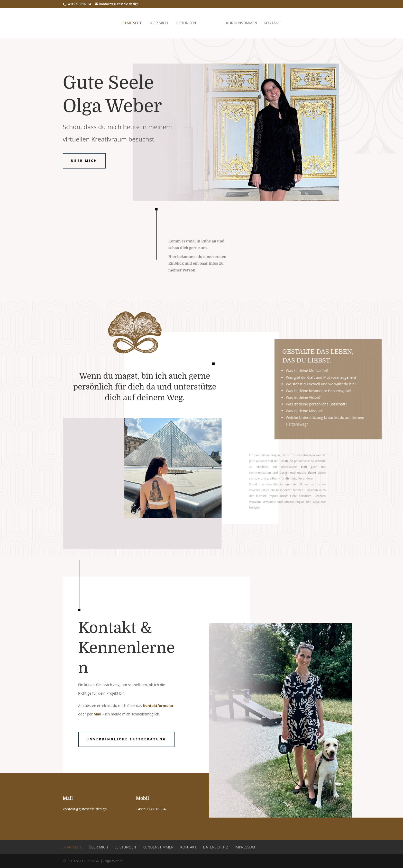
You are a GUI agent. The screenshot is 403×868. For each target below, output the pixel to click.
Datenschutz (216, 847)
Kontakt (272, 23)
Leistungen (185, 23)
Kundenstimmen (242, 23)
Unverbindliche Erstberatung (126, 739)
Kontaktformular (158, 706)
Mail (97, 714)
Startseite (132, 23)
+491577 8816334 (151, 809)
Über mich (158, 23)
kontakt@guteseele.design (85, 809)
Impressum (245, 847)
